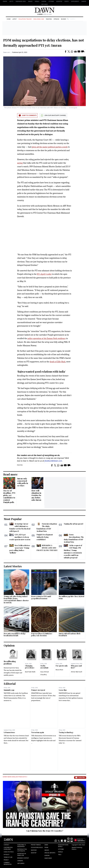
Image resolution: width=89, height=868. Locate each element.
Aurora (44, 1)
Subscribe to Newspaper (22, 846)
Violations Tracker (25, 19)
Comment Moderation (8, 863)
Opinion (56, 19)
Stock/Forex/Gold (37, 848)
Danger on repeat (38, 690)
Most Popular (13, 519)
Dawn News (48, 858)
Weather (34, 850)
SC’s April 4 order (44, 274)
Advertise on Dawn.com (22, 855)
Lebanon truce (9, 732)
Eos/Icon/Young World (63, 846)
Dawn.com (7, 52)
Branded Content (23, 858)
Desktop (34, 853)
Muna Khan (59, 670)
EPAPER (5, 1)
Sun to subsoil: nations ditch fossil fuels (70, 635)
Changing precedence (30, 667)
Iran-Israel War (39, 19)
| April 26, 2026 (44, 14)
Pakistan (49, 19)
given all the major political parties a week (50, 147)
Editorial (10, 684)
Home (9, 19)
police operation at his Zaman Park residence (47, 338)
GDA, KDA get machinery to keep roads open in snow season (20, 537)
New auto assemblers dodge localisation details (15, 635)
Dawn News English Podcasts (15, 777)
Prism (46, 848)
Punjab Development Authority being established (45, 537)
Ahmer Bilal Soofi (76, 672)
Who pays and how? (76, 667)
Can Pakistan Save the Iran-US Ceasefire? (45, 831)
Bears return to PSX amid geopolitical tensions (41, 597)
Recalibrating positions (10, 662)
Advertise (59, 1)
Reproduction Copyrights (22, 850)
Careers (84, 1)
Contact (6, 845)
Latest (14, 19)
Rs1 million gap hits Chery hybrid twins (71, 597)
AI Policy (7, 855)
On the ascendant (44, 667)
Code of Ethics (9, 852)
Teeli (60, 855)
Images (30, 1)
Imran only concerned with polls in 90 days (23, 482)
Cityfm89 (61, 849)
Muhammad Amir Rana (11, 668)
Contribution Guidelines (8, 848)
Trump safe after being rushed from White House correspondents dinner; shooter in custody (16, 599)
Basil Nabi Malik (30, 672)
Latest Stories (13, 566)
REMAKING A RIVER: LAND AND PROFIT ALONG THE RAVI (47, 548)
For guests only (62, 666)
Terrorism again (38, 732)
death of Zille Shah (58, 362)
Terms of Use (8, 857)
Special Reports (50, 853)
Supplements (75, 1)
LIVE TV (11, 1)
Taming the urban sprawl (73, 524)
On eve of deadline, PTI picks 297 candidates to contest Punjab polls (9, 496)
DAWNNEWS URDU (21, 1)
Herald (37, 1)
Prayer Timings (36, 845)
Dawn (46, 845)
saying (20, 163)
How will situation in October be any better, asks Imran (36, 495)
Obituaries (44, 4)
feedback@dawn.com (53, 461)
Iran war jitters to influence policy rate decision (42, 635)
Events (67, 1)
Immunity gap (9, 690)
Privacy (6, 860)
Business (64, 19)
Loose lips (63, 690)
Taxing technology (66, 732)
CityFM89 (51, 1)
